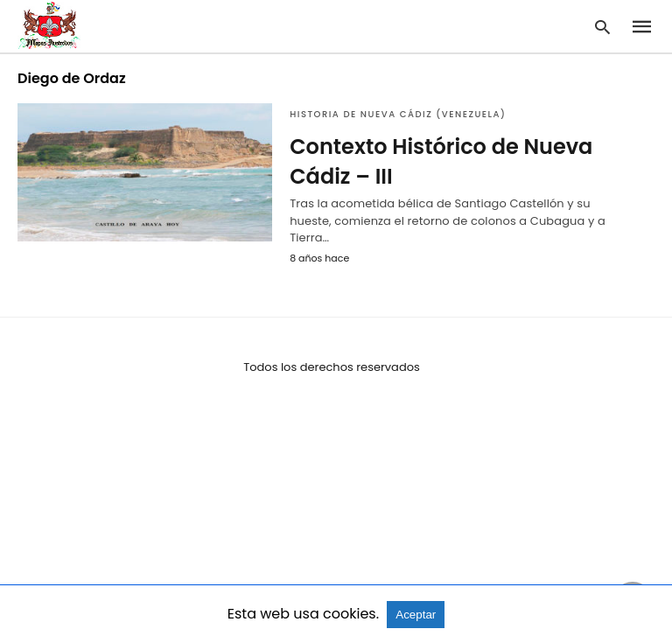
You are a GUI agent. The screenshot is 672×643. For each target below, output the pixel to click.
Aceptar (416, 615)
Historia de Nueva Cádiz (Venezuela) (398, 114)
